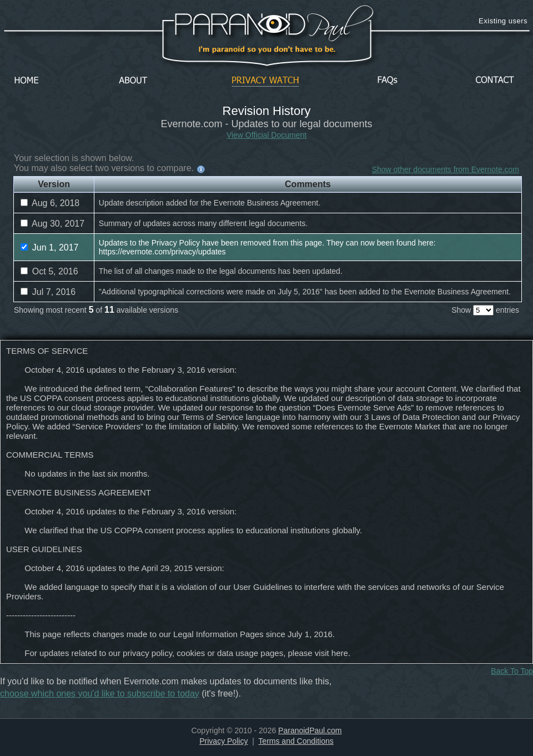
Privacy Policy (223, 741)
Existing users (503, 21)
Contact (495, 81)
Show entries (485, 310)
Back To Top (512, 671)
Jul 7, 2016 (48, 292)
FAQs (388, 81)
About (136, 81)
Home (27, 81)
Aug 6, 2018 (50, 203)
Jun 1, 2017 (49, 247)
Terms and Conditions (296, 741)
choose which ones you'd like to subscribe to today (100, 694)
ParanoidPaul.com (310, 730)
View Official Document (266, 135)
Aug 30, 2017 (52, 224)
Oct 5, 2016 (49, 271)
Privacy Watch (265, 81)
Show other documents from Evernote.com (446, 169)
